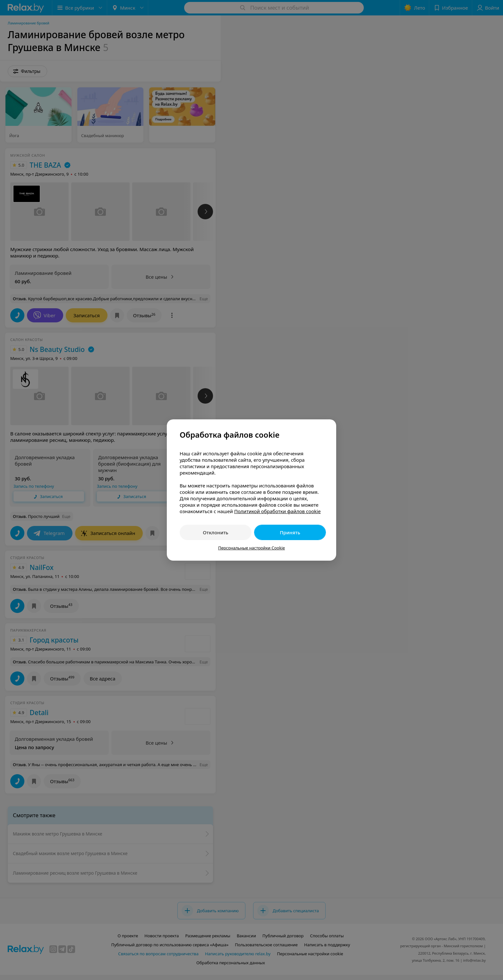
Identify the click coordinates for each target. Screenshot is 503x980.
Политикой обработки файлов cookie (277, 511)
